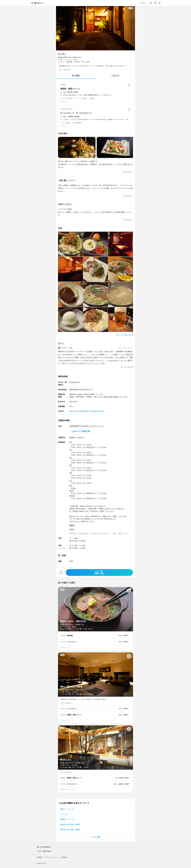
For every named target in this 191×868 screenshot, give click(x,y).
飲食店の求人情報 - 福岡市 (70, 824)
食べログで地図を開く (83, 431)
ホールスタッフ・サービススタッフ (76, 113)
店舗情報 (115, 76)
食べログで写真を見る (124, 335)
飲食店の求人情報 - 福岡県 (70, 830)
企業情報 (64, 857)
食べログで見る (126, 367)
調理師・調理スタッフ (70, 89)
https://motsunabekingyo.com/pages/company (87, 411)
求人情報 (76, 76)
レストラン (64, 814)
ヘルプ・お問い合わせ (44, 851)
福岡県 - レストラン (68, 819)
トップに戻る (95, 837)
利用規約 (40, 857)
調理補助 (70, 636)
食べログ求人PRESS (44, 847)
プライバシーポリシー (52, 857)
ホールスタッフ (72, 642)
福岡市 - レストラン (68, 809)
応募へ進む (99, 572)
